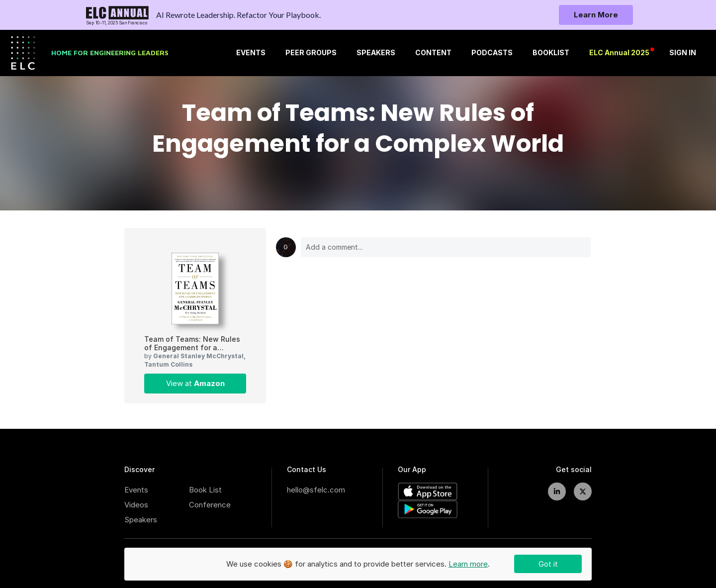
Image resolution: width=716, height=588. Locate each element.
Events (136, 490)
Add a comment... (446, 247)
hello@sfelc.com (316, 490)
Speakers (141, 520)
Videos (136, 505)
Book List (205, 490)
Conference (210, 505)
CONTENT (433, 53)
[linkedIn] (557, 491)
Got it (548, 564)
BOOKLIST (551, 53)
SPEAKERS (376, 53)
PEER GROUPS (311, 53)
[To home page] (117, 15)
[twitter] (583, 491)
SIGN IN (683, 53)
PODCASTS (492, 53)
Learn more (468, 564)
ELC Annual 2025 (619, 53)
